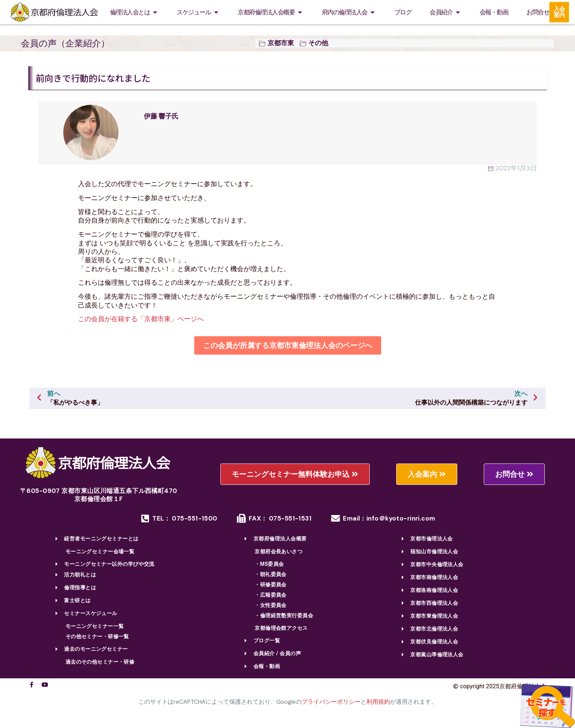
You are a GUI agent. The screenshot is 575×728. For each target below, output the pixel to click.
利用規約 (378, 702)
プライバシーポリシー (331, 702)
